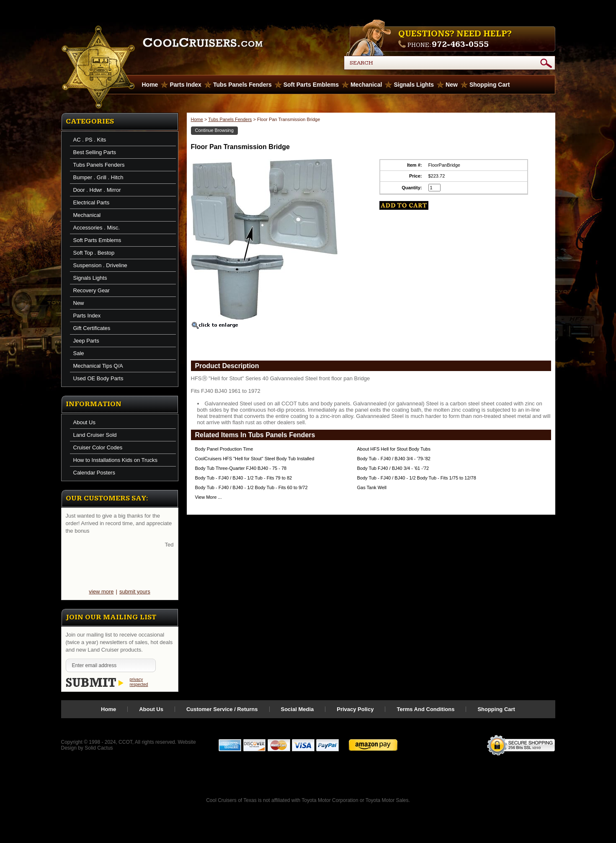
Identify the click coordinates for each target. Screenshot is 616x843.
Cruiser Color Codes (98, 447)
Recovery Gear (91, 290)
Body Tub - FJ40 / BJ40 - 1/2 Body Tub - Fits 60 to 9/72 (251, 487)
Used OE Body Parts (98, 378)
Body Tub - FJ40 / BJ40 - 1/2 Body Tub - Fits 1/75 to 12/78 (417, 478)
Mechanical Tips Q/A (98, 366)
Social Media (298, 709)
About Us (84, 422)
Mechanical (366, 85)
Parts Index (185, 85)
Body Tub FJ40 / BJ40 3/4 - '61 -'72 (393, 468)
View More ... (209, 497)
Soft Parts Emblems (311, 85)
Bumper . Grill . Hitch (98, 177)
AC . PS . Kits (90, 140)
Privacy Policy (355, 709)
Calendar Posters (94, 473)
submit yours (135, 592)
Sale (79, 353)
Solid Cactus (99, 748)
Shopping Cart (490, 85)
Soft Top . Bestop (94, 253)
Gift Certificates (92, 328)
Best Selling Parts (95, 152)
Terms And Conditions (425, 709)
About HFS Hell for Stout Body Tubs (394, 449)
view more (101, 592)
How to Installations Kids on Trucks (116, 460)
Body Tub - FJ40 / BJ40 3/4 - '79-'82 (394, 459)
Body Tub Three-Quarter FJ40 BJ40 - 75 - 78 (241, 468)
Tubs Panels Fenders (242, 85)
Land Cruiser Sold (95, 435)
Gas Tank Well (372, 487)
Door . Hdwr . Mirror (97, 190)
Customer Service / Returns (222, 709)
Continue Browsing (214, 130)
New (452, 85)
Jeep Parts (86, 341)
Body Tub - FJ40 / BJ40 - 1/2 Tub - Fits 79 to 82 (244, 478)
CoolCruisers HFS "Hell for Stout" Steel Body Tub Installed (255, 459)
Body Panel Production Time (224, 449)
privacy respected (139, 682)
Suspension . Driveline (100, 265)
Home (197, 119)
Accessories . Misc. (97, 228)
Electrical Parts (91, 202)
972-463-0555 (460, 44)
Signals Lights (414, 85)
